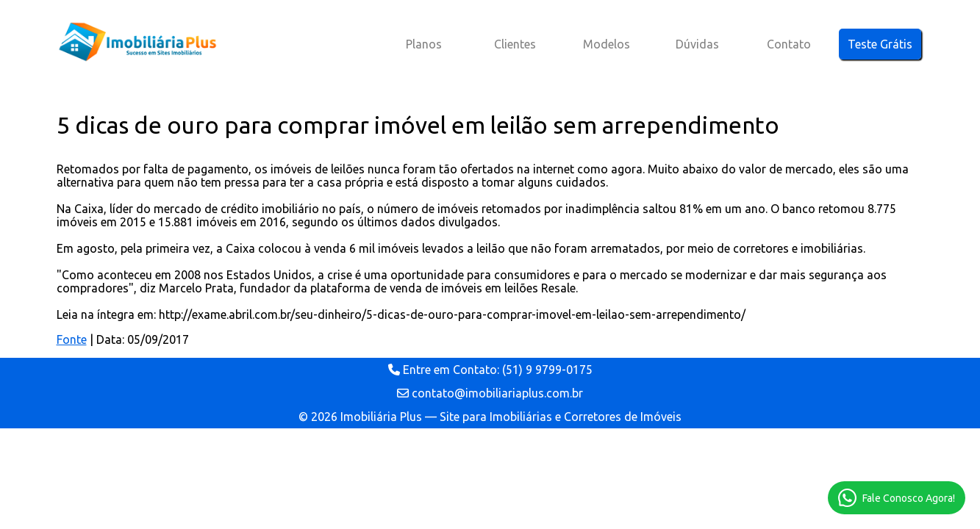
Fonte (72, 339)
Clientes (515, 44)
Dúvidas (697, 44)
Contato (789, 44)
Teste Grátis (880, 44)
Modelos (607, 44)
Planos (424, 44)
